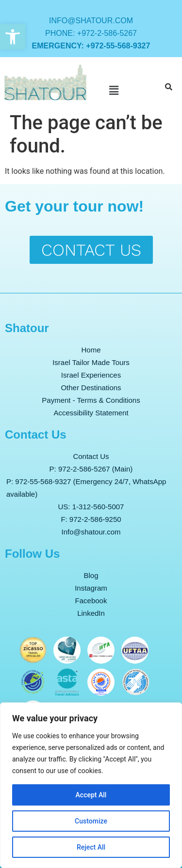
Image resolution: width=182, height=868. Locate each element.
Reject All (91, 847)
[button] (13, 37)
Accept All (91, 795)
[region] (91, 785)
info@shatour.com (91, 21)
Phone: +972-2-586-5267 (91, 33)
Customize (91, 821)
